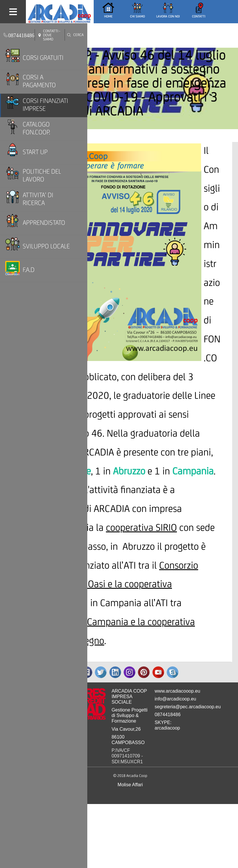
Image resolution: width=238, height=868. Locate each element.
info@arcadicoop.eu (176, 699)
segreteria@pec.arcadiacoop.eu (188, 707)
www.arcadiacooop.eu (178, 691)
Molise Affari (130, 785)
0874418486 (168, 715)
